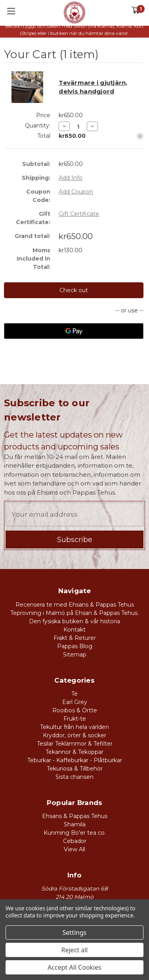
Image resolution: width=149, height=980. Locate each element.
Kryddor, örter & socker (74, 735)
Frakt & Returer (75, 638)
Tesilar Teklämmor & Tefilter (75, 744)
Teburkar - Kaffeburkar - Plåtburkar (75, 760)
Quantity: (38, 126)
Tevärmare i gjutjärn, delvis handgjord (93, 87)
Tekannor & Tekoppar (74, 752)
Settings (75, 932)
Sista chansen (74, 777)
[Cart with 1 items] (136, 10)
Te (74, 694)
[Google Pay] (74, 331)
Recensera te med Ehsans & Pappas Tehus (75, 605)
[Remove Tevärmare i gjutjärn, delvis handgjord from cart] (140, 136)
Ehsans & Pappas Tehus (75, 816)
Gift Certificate (79, 214)
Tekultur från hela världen (74, 727)
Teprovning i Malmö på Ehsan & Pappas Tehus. (74, 613)
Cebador (75, 841)
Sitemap (75, 655)
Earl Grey (75, 702)
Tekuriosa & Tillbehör (75, 769)
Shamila (75, 824)
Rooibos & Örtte (75, 710)
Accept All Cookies (74, 967)
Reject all (75, 950)
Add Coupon (76, 192)
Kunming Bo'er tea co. (75, 833)
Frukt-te (75, 719)
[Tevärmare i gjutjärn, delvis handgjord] (78, 127)
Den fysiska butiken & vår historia (74, 621)
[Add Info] (71, 178)
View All (74, 849)
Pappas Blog (75, 646)
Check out (74, 290)
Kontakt (74, 630)
